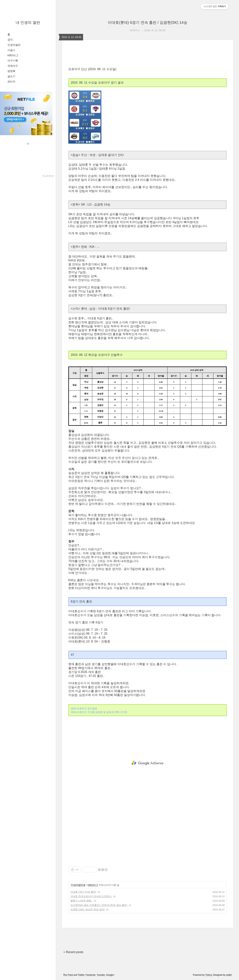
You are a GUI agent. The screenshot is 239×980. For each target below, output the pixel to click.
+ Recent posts (73, 952)
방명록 (11, 71)
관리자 (11, 82)
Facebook (90, 975)
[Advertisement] (148, 763)
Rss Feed (68, 975)
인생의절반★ (78, 885)
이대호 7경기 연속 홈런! (83, 892)
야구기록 (13, 61)
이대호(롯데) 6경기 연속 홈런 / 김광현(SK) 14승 (148, 22)
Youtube (101, 975)
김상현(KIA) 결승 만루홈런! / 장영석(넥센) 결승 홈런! (99, 905)
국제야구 (13, 66)
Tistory (208, 975)
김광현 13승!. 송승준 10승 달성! (88, 909)
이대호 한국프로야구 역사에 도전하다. (91, 896)
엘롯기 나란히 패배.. (81, 901)
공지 (10, 40)
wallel (229, 975)
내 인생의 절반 (28, 22)
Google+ (110, 975)
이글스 (11, 50)
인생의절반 (14, 45)
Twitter (81, 975)
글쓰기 (11, 76)
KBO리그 (13, 55)
